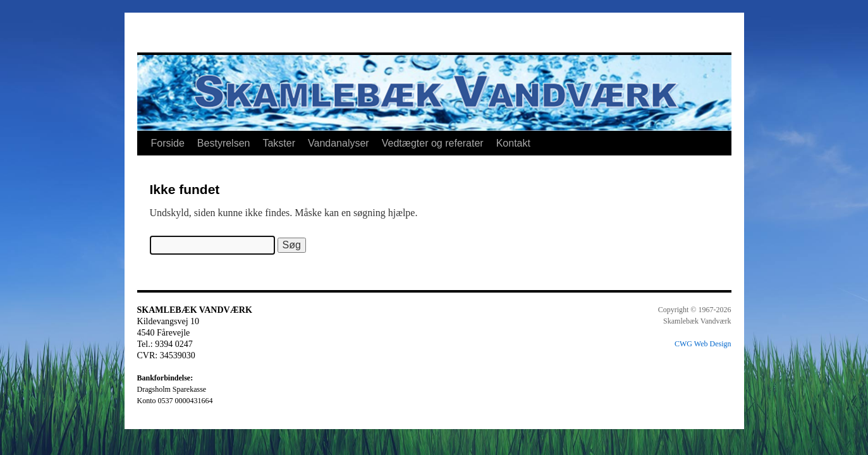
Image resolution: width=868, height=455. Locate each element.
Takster (279, 143)
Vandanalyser (339, 143)
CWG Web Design (703, 344)
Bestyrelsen (224, 143)
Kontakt (513, 143)
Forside (168, 143)
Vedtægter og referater (433, 143)
